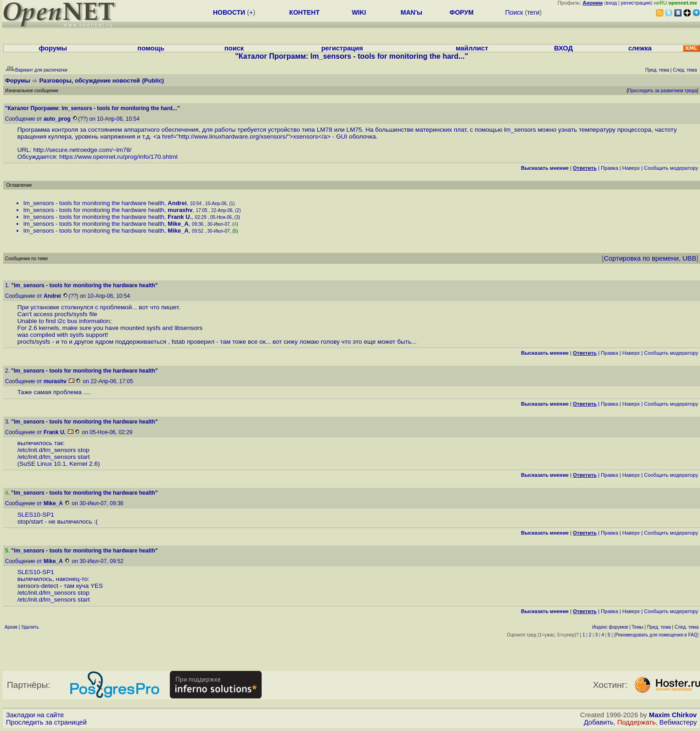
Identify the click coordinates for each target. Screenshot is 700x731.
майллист (472, 48)
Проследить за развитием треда (662, 91)
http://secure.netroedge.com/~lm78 (81, 150)
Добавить (599, 722)
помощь (151, 48)
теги (533, 12)
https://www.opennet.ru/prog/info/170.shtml (118, 157)
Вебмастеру (678, 722)
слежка (640, 48)
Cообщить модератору (671, 168)
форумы (53, 48)
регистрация (636, 3)
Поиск (514, 12)
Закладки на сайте (35, 715)
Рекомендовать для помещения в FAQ (657, 635)
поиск (234, 48)
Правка (610, 168)
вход (611, 3)
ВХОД (563, 48)
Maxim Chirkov (673, 715)
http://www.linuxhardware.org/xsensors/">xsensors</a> (255, 137)
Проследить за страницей (46, 722)
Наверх (631, 168)
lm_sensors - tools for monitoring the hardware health (94, 203)
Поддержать (637, 722)
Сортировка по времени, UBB (650, 258)
